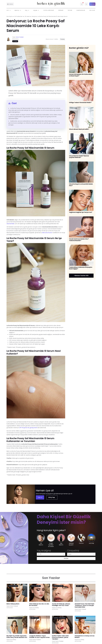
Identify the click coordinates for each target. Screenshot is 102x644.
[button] (82, 4)
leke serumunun (47, 233)
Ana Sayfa (9, 16)
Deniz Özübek (20, 37)
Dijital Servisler (49, 10)
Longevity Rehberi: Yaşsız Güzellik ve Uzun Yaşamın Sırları (39, 637)
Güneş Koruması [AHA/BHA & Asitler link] (81, 618)
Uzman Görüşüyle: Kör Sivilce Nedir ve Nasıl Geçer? (81, 75)
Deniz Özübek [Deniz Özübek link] (14, 606)
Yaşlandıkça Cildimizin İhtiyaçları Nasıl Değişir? (81, 268)
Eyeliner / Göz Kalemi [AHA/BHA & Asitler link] (60, 618)
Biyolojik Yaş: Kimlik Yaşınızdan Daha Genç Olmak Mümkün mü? (17, 637)
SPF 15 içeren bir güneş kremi (28, 428)
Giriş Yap (92, 4)
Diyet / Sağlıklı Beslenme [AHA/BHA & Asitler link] (15, 618)
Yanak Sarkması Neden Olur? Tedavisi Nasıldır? (79, 240)
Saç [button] (26, 10)
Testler (70, 10)
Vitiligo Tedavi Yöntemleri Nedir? (80, 103)
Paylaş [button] (62, 39)
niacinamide (10, 224)
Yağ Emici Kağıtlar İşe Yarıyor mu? (81, 212)
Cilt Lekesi (27, 16)
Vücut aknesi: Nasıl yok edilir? (79, 129)
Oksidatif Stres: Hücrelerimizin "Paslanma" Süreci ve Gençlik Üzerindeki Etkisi (84, 605)
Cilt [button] (8, 10)
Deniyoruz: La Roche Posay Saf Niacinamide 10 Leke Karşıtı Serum (50, 16)
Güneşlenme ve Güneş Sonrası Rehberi (85, 637)
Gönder (66, 558)
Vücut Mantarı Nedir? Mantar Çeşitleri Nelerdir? (79, 157)
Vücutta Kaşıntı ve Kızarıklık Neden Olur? (81, 185)
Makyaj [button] (17, 10)
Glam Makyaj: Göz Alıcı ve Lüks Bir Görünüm (39, 605)
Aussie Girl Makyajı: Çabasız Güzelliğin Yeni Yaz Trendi (61, 605)
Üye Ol (40, 497)
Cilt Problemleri (18, 16)
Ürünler (61, 10)
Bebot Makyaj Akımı (13, 604)
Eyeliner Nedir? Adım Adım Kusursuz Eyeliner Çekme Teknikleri (60, 637)
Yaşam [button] (35, 10)
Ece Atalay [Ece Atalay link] (36, 608)
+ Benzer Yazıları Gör (81, 276)
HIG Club (92, 10)
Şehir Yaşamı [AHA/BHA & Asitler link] (80, 586)
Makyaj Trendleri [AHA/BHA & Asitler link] (13, 586)
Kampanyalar (81, 10)
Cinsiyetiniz (73, 551)
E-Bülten (10, 4)
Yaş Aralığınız (44, 551)
